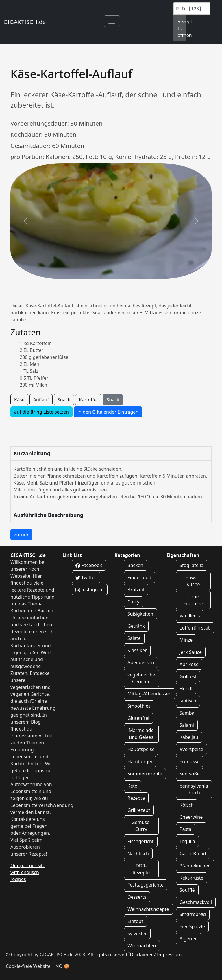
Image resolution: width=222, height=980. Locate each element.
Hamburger (140, 761)
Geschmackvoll (196, 902)
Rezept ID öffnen (182, 28)
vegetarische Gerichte (141, 678)
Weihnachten (142, 946)
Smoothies (139, 706)
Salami (187, 725)
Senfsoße (190, 774)
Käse (19, 400)
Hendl (186, 689)
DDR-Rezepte (141, 869)
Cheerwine (191, 817)
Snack (64, 400)
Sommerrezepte (145, 774)
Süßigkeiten (140, 614)
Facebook (89, 565)
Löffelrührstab (195, 628)
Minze (186, 640)
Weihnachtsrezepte (148, 909)
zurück (21, 535)
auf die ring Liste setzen (41, 412)
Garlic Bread (193, 854)
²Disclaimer (141, 955)
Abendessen (141, 662)
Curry (133, 602)
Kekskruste (192, 878)
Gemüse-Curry (141, 826)
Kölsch (187, 805)
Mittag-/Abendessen (149, 694)
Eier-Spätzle (192, 926)
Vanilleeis (190, 616)
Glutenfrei (138, 718)
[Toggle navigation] (112, 21)
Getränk (136, 626)
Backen (135, 565)
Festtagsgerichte (146, 885)
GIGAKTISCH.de (25, 22)
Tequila (187, 841)
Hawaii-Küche (193, 581)
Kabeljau (189, 737)
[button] (25, 221)
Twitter (86, 577)
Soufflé (187, 890)
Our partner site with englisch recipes (28, 872)
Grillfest (188, 676)
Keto (132, 786)
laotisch (188, 701)
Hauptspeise (141, 749)
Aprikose (189, 664)
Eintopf (135, 921)
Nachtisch (138, 854)
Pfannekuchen (195, 866)
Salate (134, 638)
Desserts (137, 897)
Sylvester (137, 933)
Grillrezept (139, 810)
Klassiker (137, 650)
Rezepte (136, 798)
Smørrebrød (193, 914)
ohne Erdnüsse (193, 600)
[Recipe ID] (192, 9)
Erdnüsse (189, 761)
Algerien (189, 939)
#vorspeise (191, 749)
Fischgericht (141, 841)
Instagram (90, 590)
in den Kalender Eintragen (108, 412)
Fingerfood (139, 577)
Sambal (188, 713)
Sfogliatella (192, 565)
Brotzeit (136, 590)
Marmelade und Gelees (141, 734)
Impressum (169, 955)
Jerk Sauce (191, 652)
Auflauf (41, 400)
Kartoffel (88, 400)
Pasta (185, 829)
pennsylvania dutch (194, 789)
